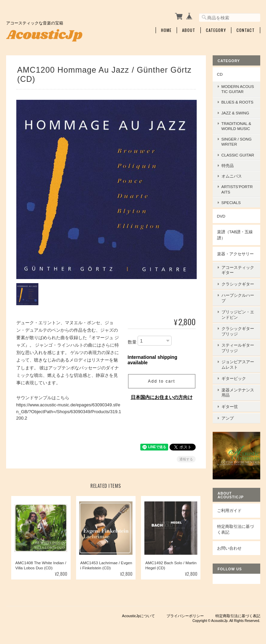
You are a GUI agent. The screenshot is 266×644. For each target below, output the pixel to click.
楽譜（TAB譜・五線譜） (235, 234)
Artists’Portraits (237, 188)
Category (216, 30)
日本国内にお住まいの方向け (162, 395)
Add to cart (161, 380)
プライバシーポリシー (185, 610)
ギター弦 (230, 397)
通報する (186, 457)
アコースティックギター (238, 268)
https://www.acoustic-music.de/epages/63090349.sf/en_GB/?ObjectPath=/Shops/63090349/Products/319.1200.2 (69, 410)
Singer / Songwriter (237, 141)
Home (166, 30)
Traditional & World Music (236, 125)
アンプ (228, 408)
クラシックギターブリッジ (238, 326)
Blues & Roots (237, 101)
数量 (132, 340)
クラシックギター (238, 281)
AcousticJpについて (138, 610)
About (189, 30)
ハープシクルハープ (238, 294)
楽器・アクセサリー (235, 253)
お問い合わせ (229, 538)
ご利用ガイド (229, 500)
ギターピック (234, 371)
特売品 (228, 165)
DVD (221, 215)
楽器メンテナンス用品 (238, 384)
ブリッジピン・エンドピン (238, 310)
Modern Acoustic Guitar (238, 88)
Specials (231, 201)
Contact (246, 30)
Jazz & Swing (235, 112)
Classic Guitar (238, 154)
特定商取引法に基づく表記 (235, 519)
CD (220, 73)
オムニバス (232, 175)
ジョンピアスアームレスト (238, 357)
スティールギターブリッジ (238, 342)
